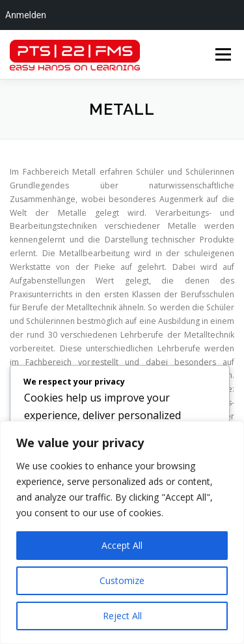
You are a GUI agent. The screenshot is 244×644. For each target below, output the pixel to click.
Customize (122, 580)
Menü (222, 54)
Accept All (122, 545)
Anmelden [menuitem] (26, 15)
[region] (122, 533)
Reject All (122, 616)
